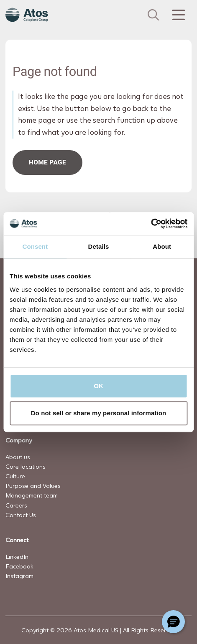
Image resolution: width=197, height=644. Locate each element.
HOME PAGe (47, 162)
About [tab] (162, 246)
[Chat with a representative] (173, 622)
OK (98, 386)
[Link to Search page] (154, 15)
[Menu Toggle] (178, 15)
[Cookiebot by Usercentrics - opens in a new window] (151, 224)
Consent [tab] (35, 246)
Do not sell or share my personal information (99, 413)
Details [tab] (99, 246)
